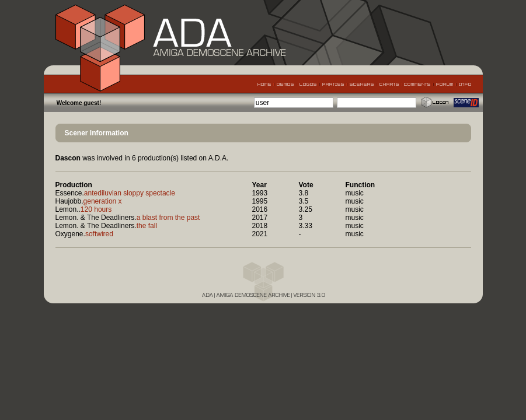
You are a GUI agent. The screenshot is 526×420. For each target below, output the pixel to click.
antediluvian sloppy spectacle (130, 193)
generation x (103, 201)
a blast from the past (168, 218)
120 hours (96, 209)
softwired (99, 234)
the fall (147, 226)
